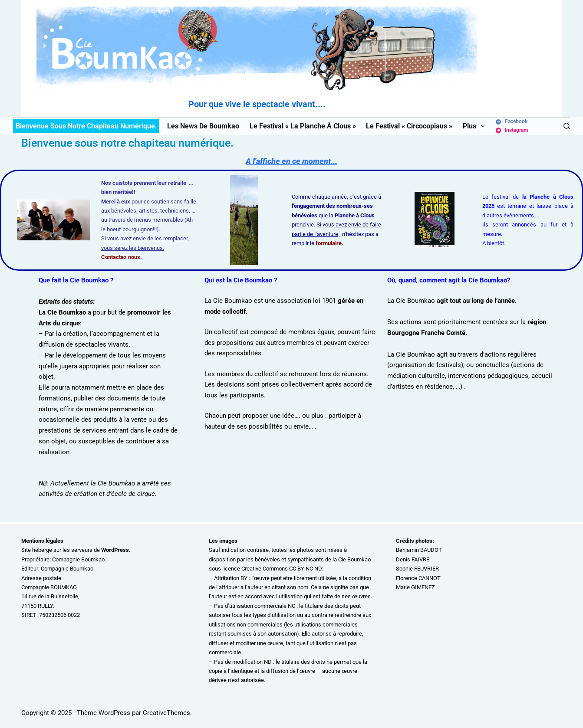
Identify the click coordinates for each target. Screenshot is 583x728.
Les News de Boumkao (203, 126)
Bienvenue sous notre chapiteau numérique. (86, 126)
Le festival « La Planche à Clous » (303, 126)
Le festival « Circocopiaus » (409, 126)
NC (291, 606)
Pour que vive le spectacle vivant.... (257, 104)
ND (268, 662)
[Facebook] (512, 122)
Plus (475, 126)
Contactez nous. (122, 257)
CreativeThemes (166, 713)
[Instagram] (512, 131)
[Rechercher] (567, 126)
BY (244, 578)
